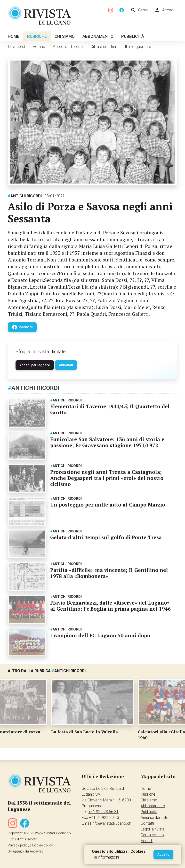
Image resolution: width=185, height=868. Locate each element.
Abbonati (66, 365)
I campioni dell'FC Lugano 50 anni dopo (100, 635)
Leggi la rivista (153, 829)
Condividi (22, 327)
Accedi (164, 10)
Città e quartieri (104, 46)
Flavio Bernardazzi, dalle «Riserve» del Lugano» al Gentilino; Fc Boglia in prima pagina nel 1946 (110, 606)
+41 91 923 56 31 (104, 812)
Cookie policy (42, 845)
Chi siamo (65, 36)
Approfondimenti (68, 46)
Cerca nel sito (152, 835)
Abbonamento (98, 36)
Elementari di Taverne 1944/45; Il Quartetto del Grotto (110, 409)
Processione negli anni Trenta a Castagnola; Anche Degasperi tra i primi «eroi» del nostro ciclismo (107, 478)
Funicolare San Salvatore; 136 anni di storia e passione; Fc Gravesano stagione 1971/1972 (107, 442)
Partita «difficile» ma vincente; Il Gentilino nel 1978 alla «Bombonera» (109, 573)
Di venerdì (16, 46)
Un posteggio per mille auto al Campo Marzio (108, 505)
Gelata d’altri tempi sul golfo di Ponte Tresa (106, 537)
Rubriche (37, 36)
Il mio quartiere (138, 46)
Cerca (139, 10)
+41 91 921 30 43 (104, 818)
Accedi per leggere (35, 365)
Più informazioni (105, 857)
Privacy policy (19, 845)
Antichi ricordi (25, 196)
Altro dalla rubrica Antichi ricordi (47, 671)
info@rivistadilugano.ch (112, 823)
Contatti (147, 823)
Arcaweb (37, 851)
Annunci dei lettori (156, 818)
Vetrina (39, 46)
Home (14, 36)
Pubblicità (133, 36)
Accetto (163, 854)
